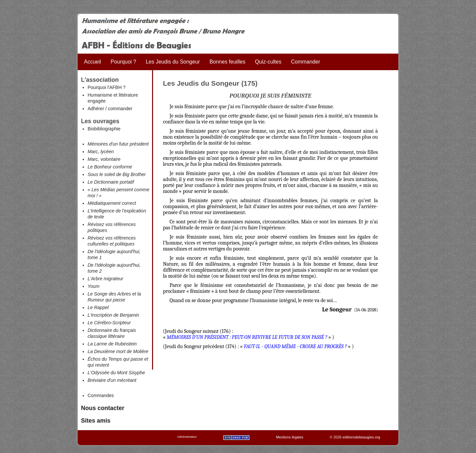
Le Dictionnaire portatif (111, 182)
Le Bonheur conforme (110, 167)
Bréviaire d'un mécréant (112, 380)
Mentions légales (290, 437)
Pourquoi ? (123, 62)
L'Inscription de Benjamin (113, 315)
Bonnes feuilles (228, 62)
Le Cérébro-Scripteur (109, 323)
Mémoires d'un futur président (118, 144)
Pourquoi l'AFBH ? (107, 87)
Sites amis (96, 421)
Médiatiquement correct (112, 203)
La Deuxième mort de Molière (118, 351)
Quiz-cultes (268, 62)
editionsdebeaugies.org (361, 437)
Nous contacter (103, 408)
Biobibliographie (104, 129)
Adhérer (96, 109)
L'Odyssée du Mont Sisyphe (116, 373)
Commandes (101, 395)
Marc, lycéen (101, 152)
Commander (305, 62)
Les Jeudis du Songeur (173, 62)
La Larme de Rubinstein (112, 344)
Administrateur (187, 437)
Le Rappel (98, 307)
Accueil (93, 62)
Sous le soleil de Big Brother (117, 174)
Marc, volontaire (104, 159)
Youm (94, 286)
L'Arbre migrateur (105, 279)
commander (120, 109)
